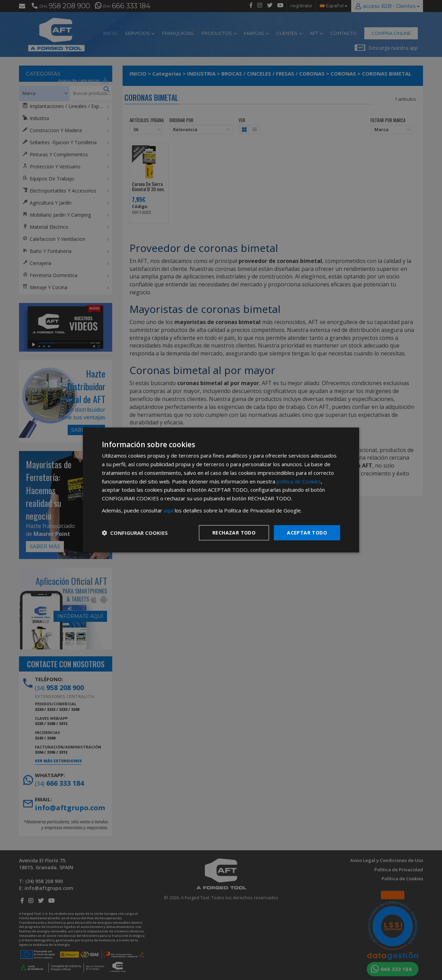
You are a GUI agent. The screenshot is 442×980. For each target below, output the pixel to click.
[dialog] (221, 490)
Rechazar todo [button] (234, 532)
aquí (169, 510)
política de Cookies (299, 481)
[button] (135, 533)
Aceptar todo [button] (307, 532)
